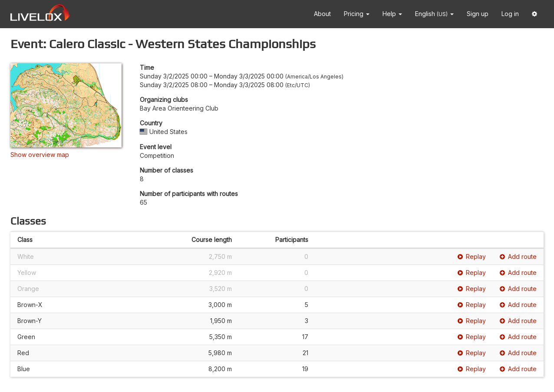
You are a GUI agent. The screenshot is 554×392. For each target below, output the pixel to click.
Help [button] (392, 14)
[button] (534, 14)
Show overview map (40, 155)
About (322, 14)
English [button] (434, 14)
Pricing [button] (357, 14)
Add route (518, 256)
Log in (510, 14)
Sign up (478, 14)
